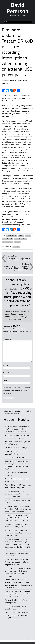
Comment (7, 339)
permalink (16, 247)
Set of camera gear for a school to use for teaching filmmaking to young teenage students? (16, 268)
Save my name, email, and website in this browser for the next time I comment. (17, 390)
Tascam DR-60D (7, 239)
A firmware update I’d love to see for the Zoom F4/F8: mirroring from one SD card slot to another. (18, 509)
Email (6, 373)
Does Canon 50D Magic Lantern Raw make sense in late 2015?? (18, 259)
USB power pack (8, 242)
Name (6, 365)
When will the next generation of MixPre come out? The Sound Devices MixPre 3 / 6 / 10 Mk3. (17, 429)
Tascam (28, 236)
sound (21, 236)
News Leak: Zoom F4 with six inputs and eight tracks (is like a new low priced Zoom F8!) (18, 594)
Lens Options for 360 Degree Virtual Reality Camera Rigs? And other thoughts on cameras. (18, 615)
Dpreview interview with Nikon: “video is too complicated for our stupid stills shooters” (17, 562)
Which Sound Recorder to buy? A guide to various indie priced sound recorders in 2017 (18, 533)
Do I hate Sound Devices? (15, 458)
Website (6, 380)
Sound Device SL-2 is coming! (16, 448)
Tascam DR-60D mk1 (21, 239)
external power (12, 236)
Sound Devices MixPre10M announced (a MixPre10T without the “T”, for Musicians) (17, 494)
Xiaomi (17, 242)
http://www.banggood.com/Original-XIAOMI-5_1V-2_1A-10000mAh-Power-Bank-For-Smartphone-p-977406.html (16, 222)
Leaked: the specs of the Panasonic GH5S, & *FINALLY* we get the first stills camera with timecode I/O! (18, 518)
